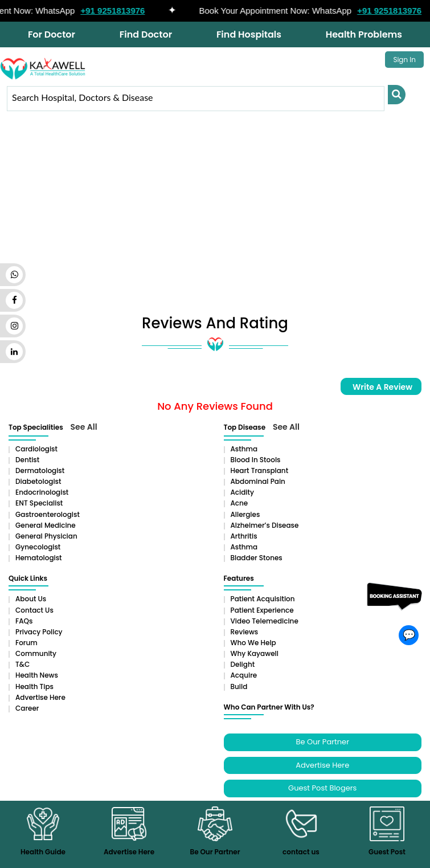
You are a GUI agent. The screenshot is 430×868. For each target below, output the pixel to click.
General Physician (46, 536)
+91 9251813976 (117, 11)
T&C (22, 664)
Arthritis (244, 536)
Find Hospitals (249, 34)
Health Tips (34, 686)
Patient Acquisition (263, 599)
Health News (37, 675)
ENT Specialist (39, 503)
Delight (243, 664)
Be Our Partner (323, 742)
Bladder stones (257, 558)
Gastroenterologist (48, 514)
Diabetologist (38, 481)
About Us (31, 599)
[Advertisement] (215, 218)
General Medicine (46, 525)
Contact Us (34, 610)
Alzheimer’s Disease (265, 525)
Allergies (245, 514)
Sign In (404, 60)
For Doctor (52, 34)
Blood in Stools (256, 460)
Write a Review (382, 387)
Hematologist (39, 558)
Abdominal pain (258, 481)
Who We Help (253, 643)
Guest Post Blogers (322, 788)
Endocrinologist (42, 492)
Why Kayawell (255, 653)
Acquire (244, 675)
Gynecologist (38, 547)
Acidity (242, 492)
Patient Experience (262, 610)
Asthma (244, 449)
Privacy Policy (39, 632)
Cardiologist (36, 449)
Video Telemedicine (265, 621)
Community (36, 653)
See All (84, 427)
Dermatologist (40, 470)
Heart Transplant (260, 470)
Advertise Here (40, 697)
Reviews (245, 632)
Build (239, 686)
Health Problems (364, 34)
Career (27, 708)
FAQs (24, 621)
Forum (26, 643)
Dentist (27, 460)
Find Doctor (146, 34)
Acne (239, 503)
